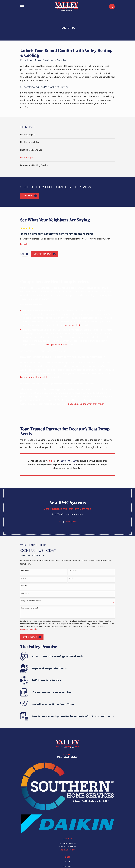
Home (67, 861)
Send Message (32, 637)
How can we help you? (30, 608)
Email (67, 522)
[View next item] (27, 254)
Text (60, 522)
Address (24, 586)
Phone (24, 578)
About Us (67, 866)
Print (75, 522)
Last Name (73, 571)
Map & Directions (67, 850)
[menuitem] (68, 135)
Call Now (30, 196)
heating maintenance (56, 345)
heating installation (72, 325)
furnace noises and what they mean (85, 404)
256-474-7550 (67, 757)
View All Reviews (45, 254)
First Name (25, 571)
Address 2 (25, 593)
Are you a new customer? (31, 601)
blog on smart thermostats (34, 377)
